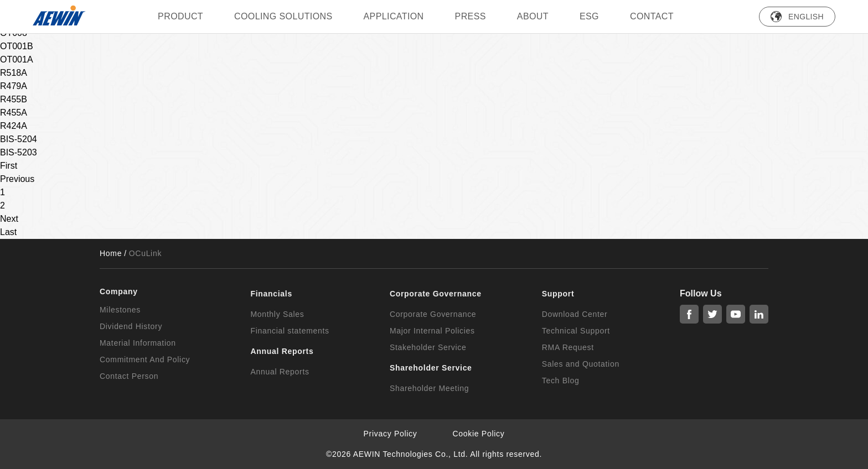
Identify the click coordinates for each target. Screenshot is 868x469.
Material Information (138, 343)
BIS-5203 (19, 152)
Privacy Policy (391, 434)
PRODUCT (180, 16)
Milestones (120, 310)
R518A (14, 73)
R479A (14, 86)
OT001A (17, 59)
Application (394, 16)
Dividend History (131, 326)
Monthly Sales (277, 314)
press (471, 16)
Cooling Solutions (283, 16)
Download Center (575, 314)
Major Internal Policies (432, 331)
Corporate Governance (433, 314)
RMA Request (568, 347)
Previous (17, 179)
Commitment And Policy (145, 359)
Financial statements (290, 331)
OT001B (17, 46)
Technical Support (576, 331)
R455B (14, 99)
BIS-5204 (19, 139)
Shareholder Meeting (429, 388)
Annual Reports (280, 372)
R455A (14, 113)
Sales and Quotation (581, 364)
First (9, 166)
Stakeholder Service (428, 347)
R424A (14, 126)
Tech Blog (561, 381)
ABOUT (533, 16)
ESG (589, 16)
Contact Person (129, 376)
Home (111, 253)
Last (8, 232)
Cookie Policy (479, 434)
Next (9, 219)
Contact (652, 16)
